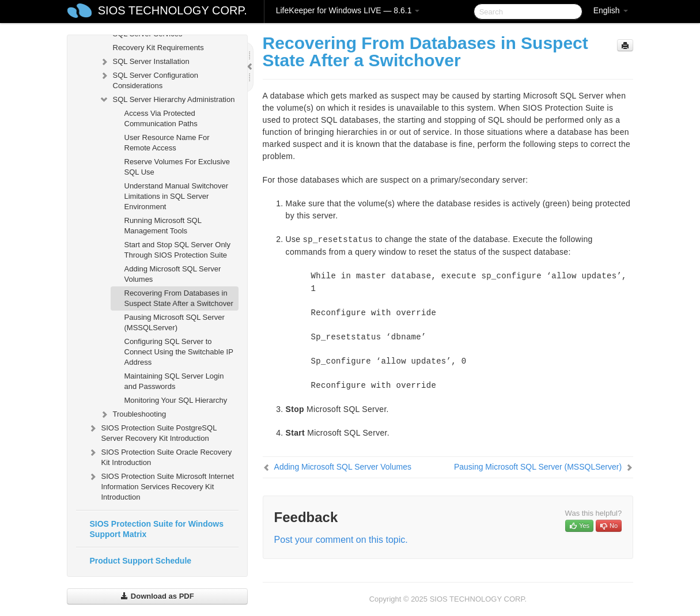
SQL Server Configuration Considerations (149, 79)
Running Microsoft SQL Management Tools (163, 226)
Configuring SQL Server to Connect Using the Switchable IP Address (179, 352)
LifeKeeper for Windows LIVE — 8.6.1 (348, 10)
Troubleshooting (133, 414)
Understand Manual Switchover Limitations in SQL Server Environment (177, 196)
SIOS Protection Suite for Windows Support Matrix (157, 529)
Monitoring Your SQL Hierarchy (176, 400)
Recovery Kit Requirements (158, 48)
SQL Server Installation (144, 62)
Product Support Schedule (141, 561)
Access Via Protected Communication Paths (161, 118)
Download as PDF (157, 596)
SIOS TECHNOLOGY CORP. (173, 10)
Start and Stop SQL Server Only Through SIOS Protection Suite (178, 250)
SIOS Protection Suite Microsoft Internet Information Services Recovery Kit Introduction (161, 485)
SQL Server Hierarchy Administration (167, 100)
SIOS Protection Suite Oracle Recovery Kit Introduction (160, 456)
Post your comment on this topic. (341, 540)
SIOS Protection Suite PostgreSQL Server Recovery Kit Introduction (152, 432)
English (611, 10)
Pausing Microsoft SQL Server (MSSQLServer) (175, 322)
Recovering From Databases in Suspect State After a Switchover (179, 298)
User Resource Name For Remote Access (167, 143)
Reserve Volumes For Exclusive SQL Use (177, 167)
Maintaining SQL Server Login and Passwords (174, 381)
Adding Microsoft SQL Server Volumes (173, 274)
